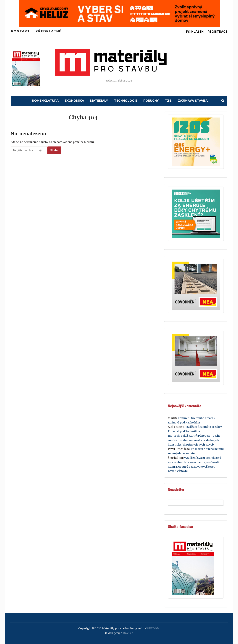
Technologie (126, 101)
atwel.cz (128, 633)
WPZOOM (153, 628)
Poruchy (151, 101)
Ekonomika (74, 101)
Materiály (99, 101)
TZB (168, 101)
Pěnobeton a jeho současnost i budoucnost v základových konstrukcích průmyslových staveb (194, 440)
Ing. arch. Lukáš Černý (182, 436)
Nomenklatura (45, 101)
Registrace (217, 32)
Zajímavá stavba (193, 101)
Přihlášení (195, 32)
